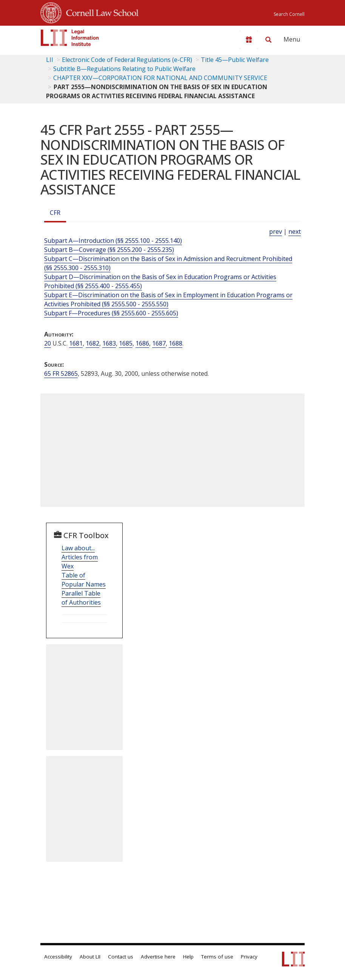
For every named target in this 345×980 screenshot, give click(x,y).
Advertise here (158, 957)
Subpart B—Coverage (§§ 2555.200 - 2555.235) (109, 250)
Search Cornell (289, 14)
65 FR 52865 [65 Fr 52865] (61, 373)
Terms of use (217, 957)
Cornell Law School (100, 12)
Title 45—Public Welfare (235, 60)
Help (188, 957)
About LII (90, 957)
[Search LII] (268, 40)
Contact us (121, 957)
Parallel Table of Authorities (81, 598)
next (295, 231)
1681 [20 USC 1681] (76, 343)
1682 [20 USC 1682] (92, 343)
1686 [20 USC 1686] (142, 343)
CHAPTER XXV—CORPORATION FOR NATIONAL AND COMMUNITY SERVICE (160, 78)
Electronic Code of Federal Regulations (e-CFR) (127, 60)
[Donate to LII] (249, 40)
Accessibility (58, 957)
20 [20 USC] (48, 343)
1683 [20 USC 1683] (109, 343)
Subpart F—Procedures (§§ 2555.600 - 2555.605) (111, 313)
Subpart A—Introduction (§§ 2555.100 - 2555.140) (113, 241)
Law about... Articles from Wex (80, 557)
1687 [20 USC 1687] (159, 343)
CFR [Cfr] (55, 213)
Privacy (249, 957)
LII (50, 60)
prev (276, 231)
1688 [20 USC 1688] (176, 343)
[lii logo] (70, 38)
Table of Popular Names (84, 580)
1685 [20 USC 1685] (126, 343)
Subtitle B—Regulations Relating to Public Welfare (124, 69)
